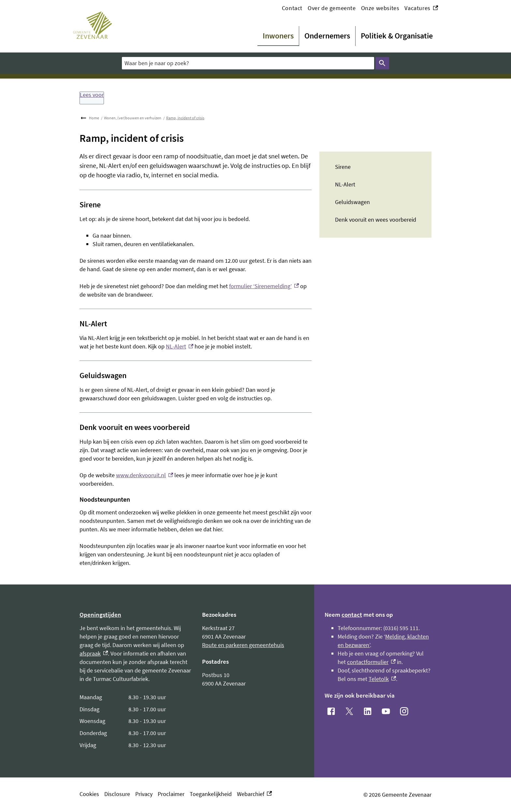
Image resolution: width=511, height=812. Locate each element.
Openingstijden (100, 614)
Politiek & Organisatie (397, 36)
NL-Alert (345, 184)
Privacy (144, 794)
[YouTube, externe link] (386, 711)
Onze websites (380, 8)
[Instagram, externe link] (404, 711)
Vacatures (421, 8)
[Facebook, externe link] (331, 711)
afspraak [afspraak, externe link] (94, 653)
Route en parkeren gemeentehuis (243, 645)
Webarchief (254, 794)
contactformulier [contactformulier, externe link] (371, 662)
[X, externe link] (349, 711)
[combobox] (248, 63)
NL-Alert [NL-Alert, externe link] (180, 346)
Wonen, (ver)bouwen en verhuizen (133, 118)
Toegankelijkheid (211, 794)
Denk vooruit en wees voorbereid (376, 220)
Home (94, 118)
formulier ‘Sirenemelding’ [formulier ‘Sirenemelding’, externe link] (264, 286)
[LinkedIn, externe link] (368, 711)
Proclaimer (171, 794)
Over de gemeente (332, 8)
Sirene (343, 167)
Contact (292, 8)
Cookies (89, 794)
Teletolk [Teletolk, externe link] (382, 679)
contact (352, 614)
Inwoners (278, 36)
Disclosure (117, 794)
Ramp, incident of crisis (185, 118)
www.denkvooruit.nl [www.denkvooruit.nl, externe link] (145, 475)
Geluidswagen (352, 202)
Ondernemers (327, 36)
